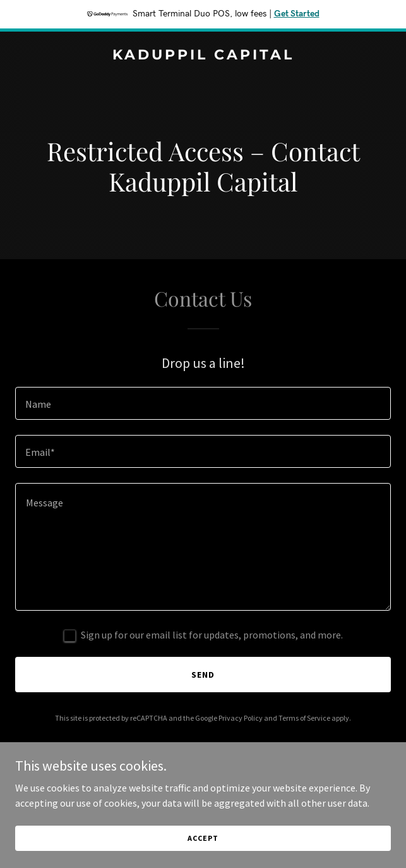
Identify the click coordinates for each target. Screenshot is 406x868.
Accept (203, 838)
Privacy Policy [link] (241, 718)
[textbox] (203, 403)
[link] (203, 56)
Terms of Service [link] (304, 718)
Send (203, 675)
